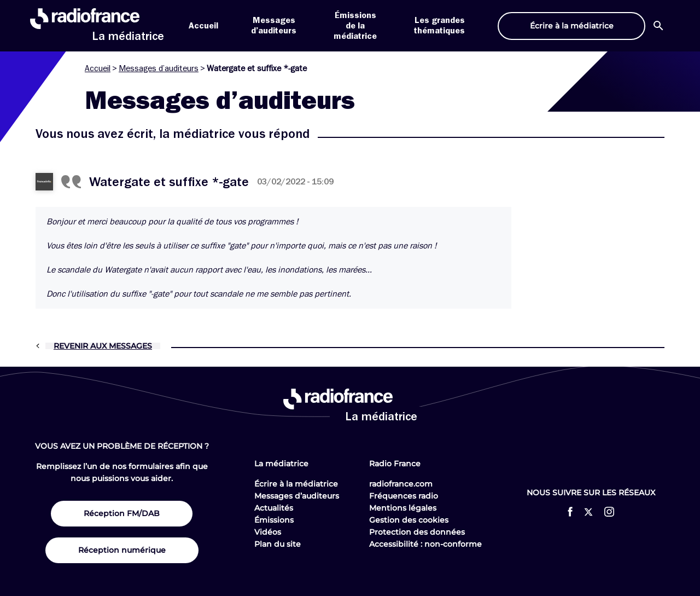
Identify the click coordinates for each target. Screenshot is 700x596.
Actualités (274, 508)
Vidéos (268, 532)
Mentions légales (403, 508)
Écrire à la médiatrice (296, 484)
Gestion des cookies (409, 520)
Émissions (274, 520)
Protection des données (417, 532)
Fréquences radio (404, 496)
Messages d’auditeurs (159, 68)
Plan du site (278, 544)
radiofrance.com (401, 484)
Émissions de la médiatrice (355, 26)
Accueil (203, 26)
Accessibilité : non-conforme (425, 544)
